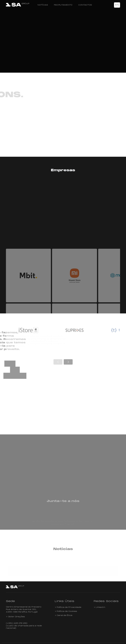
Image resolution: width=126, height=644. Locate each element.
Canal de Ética (63, 611)
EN (117, 5)
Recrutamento (63, 5)
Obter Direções (15, 612)
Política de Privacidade (68, 603)
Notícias (43, 5)
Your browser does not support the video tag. (63, 41)
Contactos (85, 5)
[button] (68, 411)
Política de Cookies (66, 607)
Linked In (99, 603)
